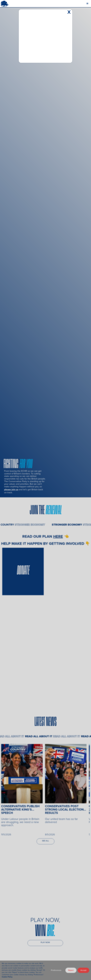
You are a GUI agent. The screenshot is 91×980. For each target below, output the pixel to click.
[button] (87, 4)
